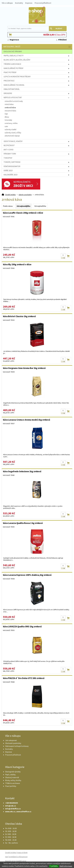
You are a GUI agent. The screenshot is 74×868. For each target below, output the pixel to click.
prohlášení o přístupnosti (18, 857)
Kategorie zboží (37, 47)
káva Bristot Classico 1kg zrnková (19, 316)
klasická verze (10, 861)
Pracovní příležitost (43, 3)
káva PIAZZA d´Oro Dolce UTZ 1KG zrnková (24, 678)
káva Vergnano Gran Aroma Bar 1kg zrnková (24, 368)
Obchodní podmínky (13, 743)
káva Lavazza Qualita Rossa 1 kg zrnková (23, 523)
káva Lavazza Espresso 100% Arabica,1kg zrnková (27, 575)
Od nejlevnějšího (24, 206)
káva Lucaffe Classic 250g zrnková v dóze (23, 213)
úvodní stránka (11, 853)
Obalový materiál (12, 777)
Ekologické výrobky (13, 772)
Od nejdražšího (40, 206)
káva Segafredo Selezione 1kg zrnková (22, 471)
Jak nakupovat (11, 740)
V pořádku (54, 866)
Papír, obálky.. (11, 775)
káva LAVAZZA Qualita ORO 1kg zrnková (22, 626)
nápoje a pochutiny (25, 195)
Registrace (14, 40)
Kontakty (19, 3)
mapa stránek (22, 853)
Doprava (29, 3)
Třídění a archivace (13, 783)
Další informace (66, 866)
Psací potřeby (11, 786)
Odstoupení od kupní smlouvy (17, 746)
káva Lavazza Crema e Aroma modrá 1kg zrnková (27, 420)
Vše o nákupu (7, 3)
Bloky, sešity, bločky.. (13, 780)
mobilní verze (21, 861)
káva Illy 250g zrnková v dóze (17, 264)
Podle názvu (8, 206)
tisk (7, 857)
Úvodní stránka (10, 195)
